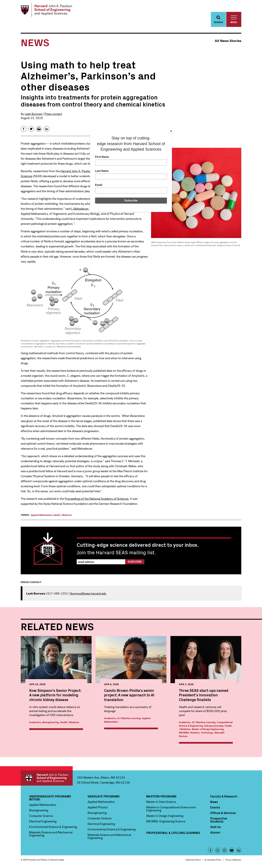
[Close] (171, 131)
